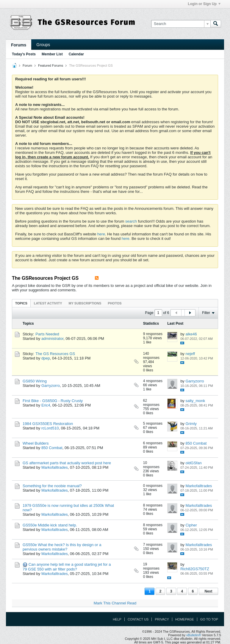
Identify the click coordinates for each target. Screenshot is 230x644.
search (131, 221)
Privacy (162, 619)
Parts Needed (47, 334)
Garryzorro (51, 386)
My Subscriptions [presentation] (85, 303)
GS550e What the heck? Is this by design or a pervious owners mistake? (62, 547)
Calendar (76, 54)
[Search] (181, 24)
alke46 (191, 334)
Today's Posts (24, 54)
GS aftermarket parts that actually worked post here (67, 463)
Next (208, 591)
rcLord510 (50, 428)
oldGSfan (193, 463)
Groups (43, 45)
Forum (27, 65)
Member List (52, 54)
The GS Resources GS (55, 354)
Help (117, 619)
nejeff (190, 354)
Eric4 (46, 405)
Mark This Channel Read (115, 603)
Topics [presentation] (21, 303)
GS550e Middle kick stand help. (50, 525)
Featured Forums (51, 65)
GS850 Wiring (35, 381)
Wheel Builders (36, 443)
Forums (19, 45)
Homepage (185, 619)
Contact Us (138, 619)
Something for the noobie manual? (52, 486)
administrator (52, 339)
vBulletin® (194, 635)
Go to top (209, 619)
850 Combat (52, 448)
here (101, 234)
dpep (46, 358)
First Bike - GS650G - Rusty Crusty (53, 401)
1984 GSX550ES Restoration (48, 424)
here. (126, 239)
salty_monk (195, 401)
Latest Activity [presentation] (48, 303)
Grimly (191, 424)
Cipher (191, 525)
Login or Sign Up (204, 4)
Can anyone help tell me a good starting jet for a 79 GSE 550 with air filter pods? (67, 567)
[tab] (21, 303)
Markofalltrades (55, 467)
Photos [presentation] (115, 303)
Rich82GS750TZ (195, 569)
